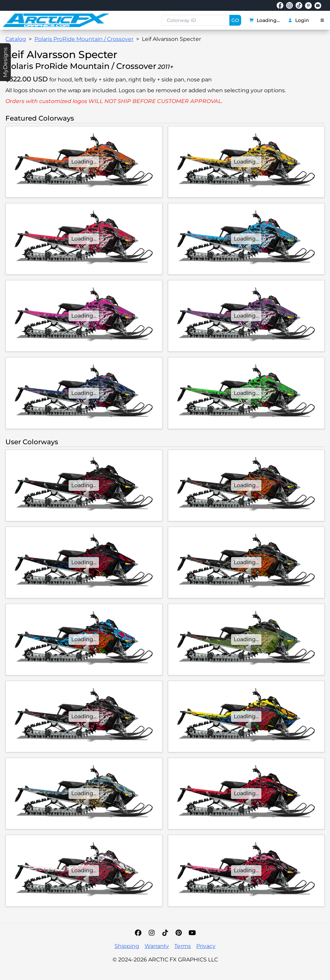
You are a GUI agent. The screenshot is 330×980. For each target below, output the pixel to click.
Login (298, 20)
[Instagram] (152, 933)
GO (235, 20)
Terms (183, 946)
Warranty (157, 946)
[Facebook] (138, 933)
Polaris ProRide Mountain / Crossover (84, 39)
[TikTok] (165, 933)
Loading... (264, 20)
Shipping (127, 946)
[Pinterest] (179, 933)
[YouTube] (192, 933)
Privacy (206, 946)
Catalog (16, 39)
